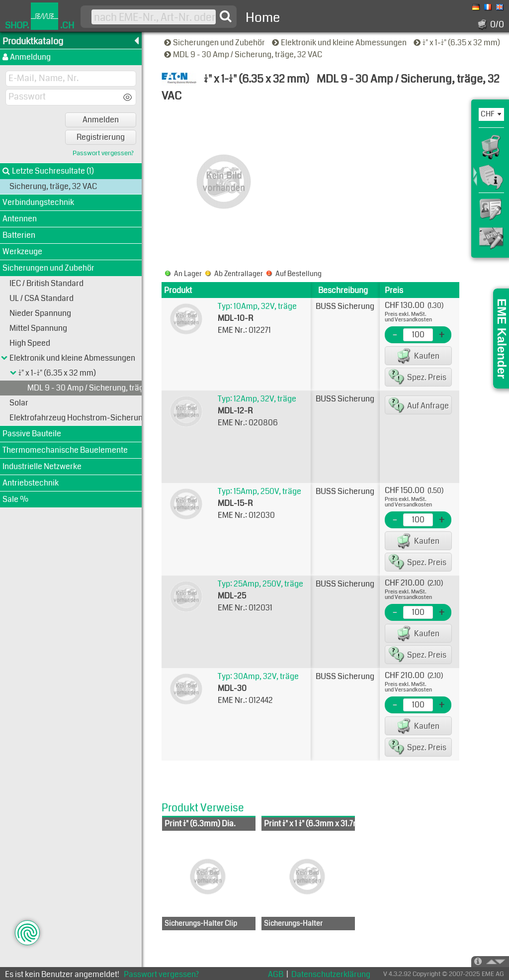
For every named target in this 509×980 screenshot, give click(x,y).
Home (263, 18)
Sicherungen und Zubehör (215, 43)
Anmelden (101, 120)
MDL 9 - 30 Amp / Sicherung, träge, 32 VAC (244, 54)
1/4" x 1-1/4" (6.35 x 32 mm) (458, 43)
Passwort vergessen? (103, 153)
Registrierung (101, 137)
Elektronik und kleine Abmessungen (340, 43)
